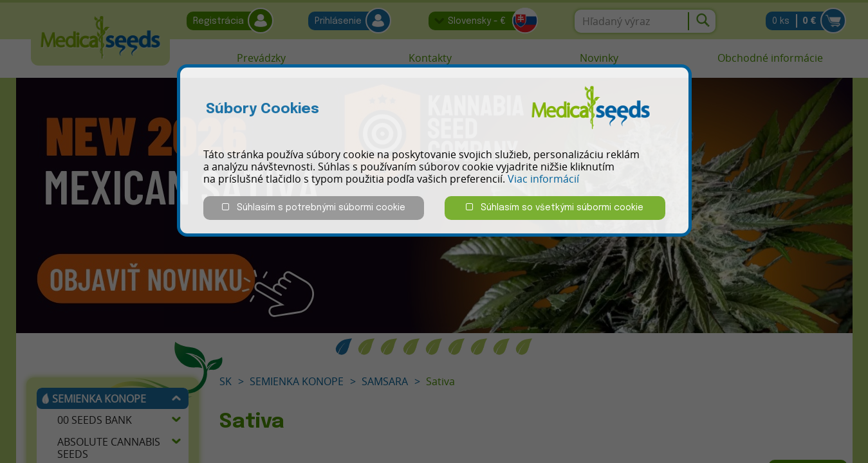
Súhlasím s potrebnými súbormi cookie (314, 207)
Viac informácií (543, 179)
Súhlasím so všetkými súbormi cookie (555, 207)
